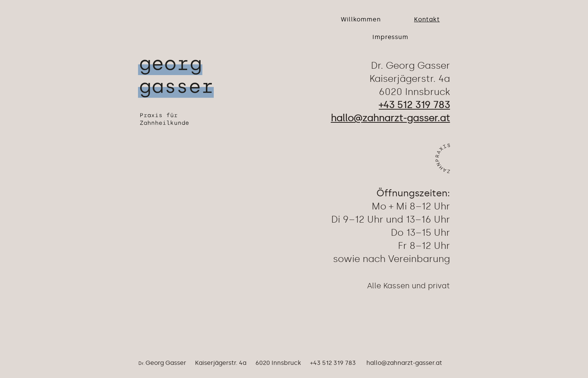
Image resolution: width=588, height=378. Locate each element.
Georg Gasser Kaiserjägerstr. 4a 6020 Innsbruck (223, 363)
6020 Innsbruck (414, 92)
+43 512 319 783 (328, 363)
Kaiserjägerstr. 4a (410, 79)
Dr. (142, 363)
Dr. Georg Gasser (410, 66)
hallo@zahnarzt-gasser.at (404, 363)
